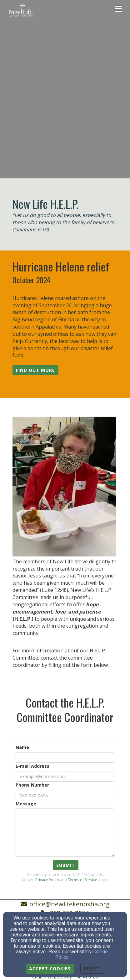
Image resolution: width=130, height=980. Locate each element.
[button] (35, 370)
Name (22, 747)
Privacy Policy (47, 880)
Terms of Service (82, 880)
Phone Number (32, 785)
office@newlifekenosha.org (70, 904)
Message (26, 804)
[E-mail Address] (65, 776)
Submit (66, 865)
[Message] (65, 833)
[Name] (65, 757)
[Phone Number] (65, 795)
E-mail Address (32, 766)
